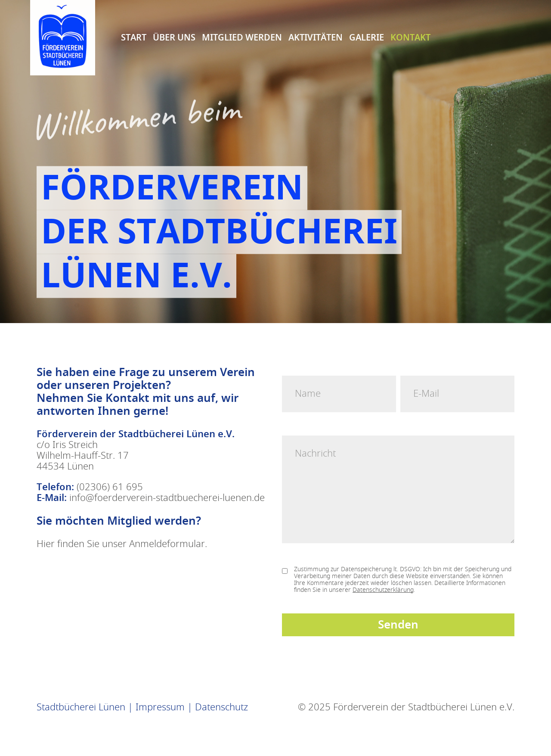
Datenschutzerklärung (383, 590)
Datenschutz (221, 707)
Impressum (160, 707)
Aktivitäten (316, 37)
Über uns (174, 37)
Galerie (367, 37)
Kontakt (410, 37)
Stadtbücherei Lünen (81, 707)
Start (134, 37)
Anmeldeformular (167, 544)
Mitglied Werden (242, 37)
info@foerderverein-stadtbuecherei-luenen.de (167, 498)
